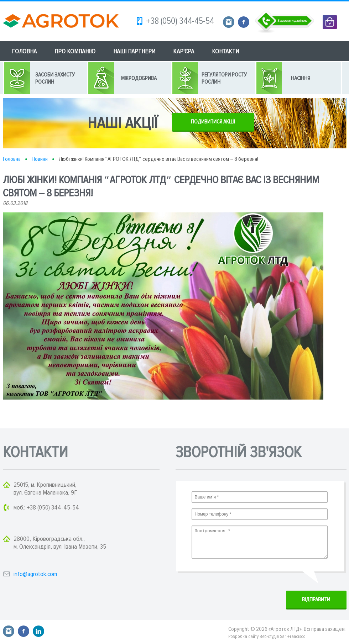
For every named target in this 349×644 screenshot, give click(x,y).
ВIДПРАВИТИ (316, 600)
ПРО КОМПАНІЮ (75, 51)
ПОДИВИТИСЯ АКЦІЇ (213, 122)
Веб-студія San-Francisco (283, 637)
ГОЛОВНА (24, 51)
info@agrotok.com (35, 574)
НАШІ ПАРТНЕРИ (134, 51)
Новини (40, 159)
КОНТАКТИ (225, 51)
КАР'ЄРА (184, 51)
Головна (12, 159)
